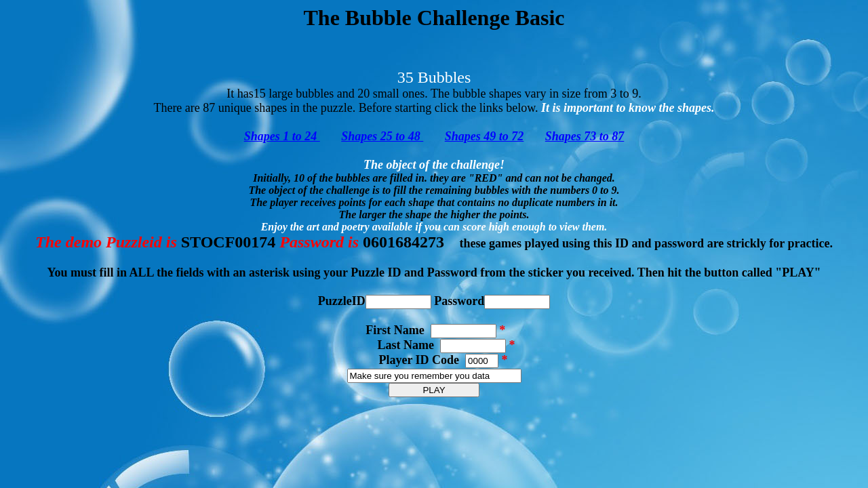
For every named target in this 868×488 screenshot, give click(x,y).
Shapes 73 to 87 (585, 136)
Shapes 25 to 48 (382, 136)
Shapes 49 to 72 (485, 136)
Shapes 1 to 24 (282, 136)
